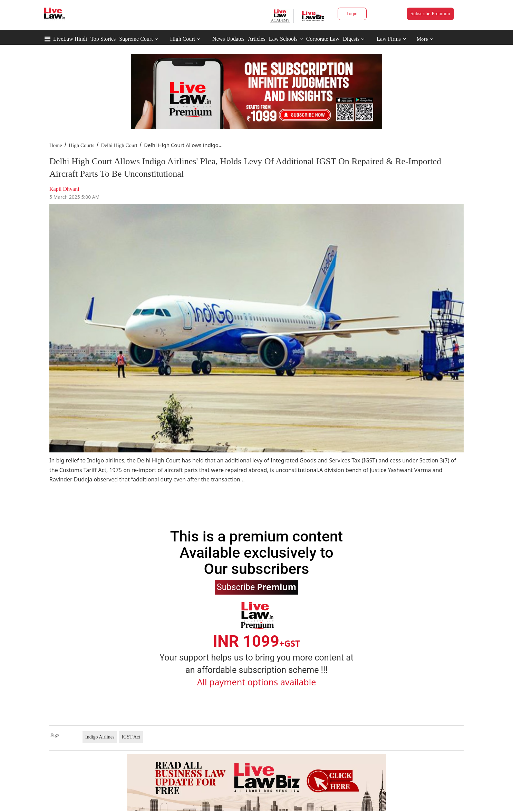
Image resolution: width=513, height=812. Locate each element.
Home (56, 145)
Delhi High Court (119, 145)
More (425, 39)
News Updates (228, 39)
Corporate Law (323, 39)
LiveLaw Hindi (70, 39)
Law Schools (286, 39)
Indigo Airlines (100, 737)
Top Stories (103, 39)
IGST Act (131, 737)
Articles (257, 39)
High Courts (81, 145)
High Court (183, 39)
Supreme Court (136, 39)
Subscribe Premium (430, 14)
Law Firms (391, 39)
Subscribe (256, 587)
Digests (351, 39)
